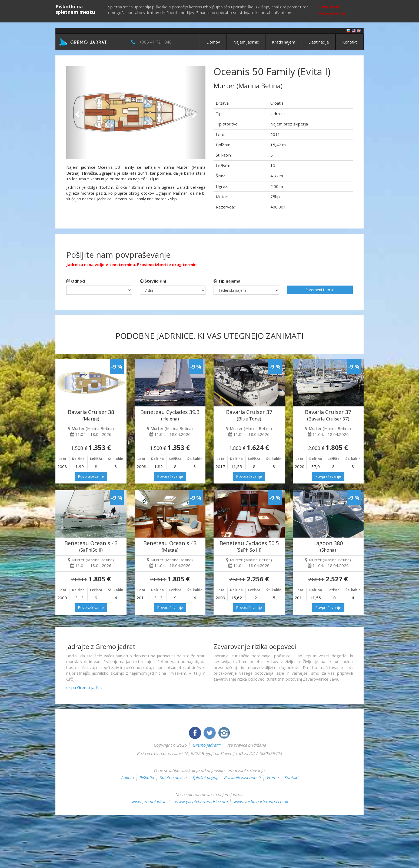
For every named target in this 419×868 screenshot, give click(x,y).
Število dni (153, 281)
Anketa (127, 777)
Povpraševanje (91, 476)
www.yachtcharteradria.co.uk (261, 801)
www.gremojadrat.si (150, 801)
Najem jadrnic (246, 42)
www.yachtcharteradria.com (201, 801)
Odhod (76, 281)
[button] (77, 113)
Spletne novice (173, 777)
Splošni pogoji (205, 777)
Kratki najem (284, 42)
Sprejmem (329, 7)
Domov (213, 42)
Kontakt (350, 42)
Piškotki (147, 777)
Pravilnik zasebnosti (242, 777)
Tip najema (227, 281)
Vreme (272, 777)
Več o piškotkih (332, 13)
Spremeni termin (320, 290)
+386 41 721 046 (155, 42)
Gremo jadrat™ (206, 745)
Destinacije (319, 42)
